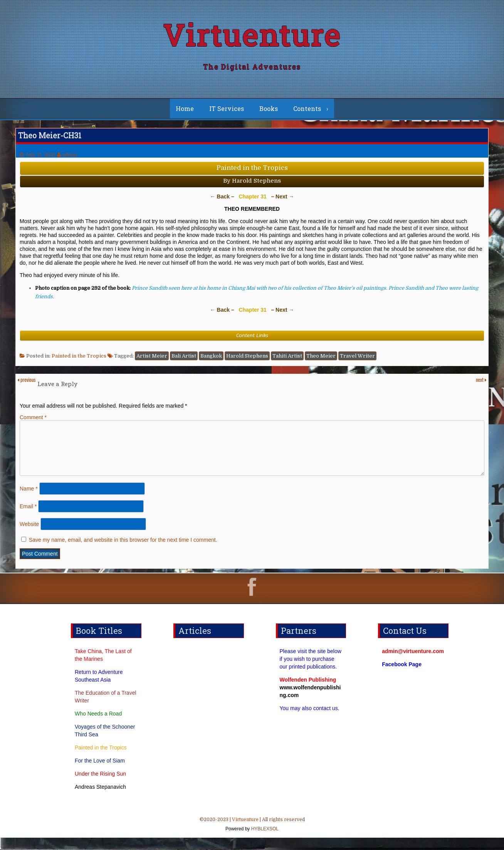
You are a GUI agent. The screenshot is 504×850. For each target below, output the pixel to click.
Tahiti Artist (287, 359)
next (481, 383)
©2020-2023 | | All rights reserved (252, 837)
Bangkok (211, 359)
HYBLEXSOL (264, 841)
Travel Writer (357, 359)
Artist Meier (152, 359)
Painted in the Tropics (79, 359)
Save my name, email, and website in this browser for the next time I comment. (123, 552)
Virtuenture (252, 36)
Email (28, 519)
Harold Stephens (247, 359)
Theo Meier (321, 359)
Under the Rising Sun (100, 786)
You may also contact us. (310, 721)
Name (29, 501)
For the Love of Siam (100, 773)
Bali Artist (184, 359)
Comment (33, 420)
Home (185, 112)
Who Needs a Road (98, 726)
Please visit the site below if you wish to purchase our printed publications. (311, 671)
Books (269, 112)
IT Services (227, 112)
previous (26, 383)
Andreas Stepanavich (100, 799)
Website (29, 536)
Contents (307, 112)
